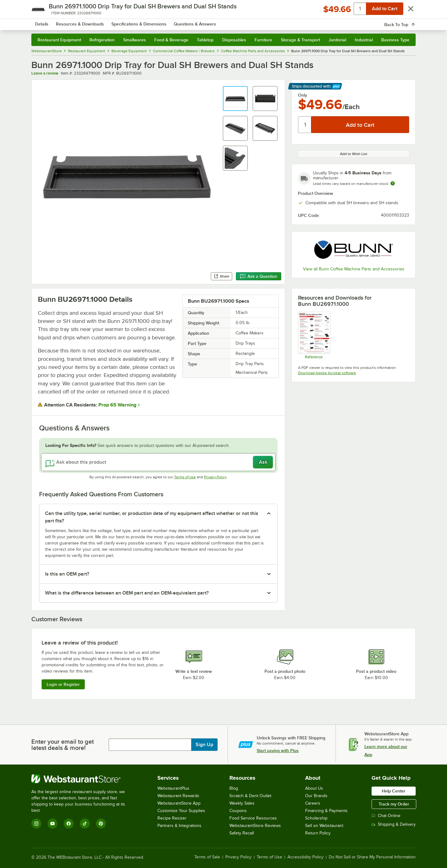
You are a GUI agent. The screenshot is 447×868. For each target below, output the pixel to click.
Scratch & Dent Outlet (250, 796)
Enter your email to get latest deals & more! (63, 745)
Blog (234, 788)
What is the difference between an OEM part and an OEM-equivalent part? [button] (127, 593)
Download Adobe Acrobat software (327, 373)
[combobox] (215, 22)
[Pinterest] (101, 824)
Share (221, 276)
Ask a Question (259, 276)
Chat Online (386, 816)
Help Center (394, 791)
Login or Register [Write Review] (63, 684)
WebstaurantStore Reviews (255, 826)
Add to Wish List (354, 154)
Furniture (263, 40)
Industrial (364, 40)
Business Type (395, 40)
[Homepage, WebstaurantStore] (84, 22)
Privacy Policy (215, 477)
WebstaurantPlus (173, 788)
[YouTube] (52, 824)
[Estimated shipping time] (393, 183)
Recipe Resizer (172, 818)
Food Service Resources (253, 818)
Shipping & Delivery (394, 824)
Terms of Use (185, 477)
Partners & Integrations (179, 826)
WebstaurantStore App (179, 803)
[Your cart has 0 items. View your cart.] (406, 22)
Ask (263, 462)
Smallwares (135, 40)
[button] (235, 99)
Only (303, 95)
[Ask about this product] (158, 462)
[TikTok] (85, 824)
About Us (314, 788)
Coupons (238, 811)
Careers (313, 803)
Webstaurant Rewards (178, 796)
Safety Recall (242, 833)
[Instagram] (36, 824)
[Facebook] (69, 824)
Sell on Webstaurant (324, 826)
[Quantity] (305, 125)
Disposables (234, 40)
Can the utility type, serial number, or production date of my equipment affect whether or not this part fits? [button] (152, 517)
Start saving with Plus (278, 751)
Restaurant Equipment (59, 40)
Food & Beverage (171, 40)
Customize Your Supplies (181, 811)
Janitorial (337, 40)
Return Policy (318, 833)
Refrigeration (102, 40)
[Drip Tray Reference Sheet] (314, 335)
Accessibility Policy (305, 857)
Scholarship (316, 818)
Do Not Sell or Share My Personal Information (372, 857)
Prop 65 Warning (117, 405)
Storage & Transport (300, 40)
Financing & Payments (326, 811)
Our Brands (316, 796)
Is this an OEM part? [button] (67, 574)
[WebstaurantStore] (82, 779)
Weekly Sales (242, 803)
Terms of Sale (207, 857)
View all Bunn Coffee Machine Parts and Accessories (354, 269)
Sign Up (204, 745)
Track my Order (394, 804)
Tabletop (205, 40)
